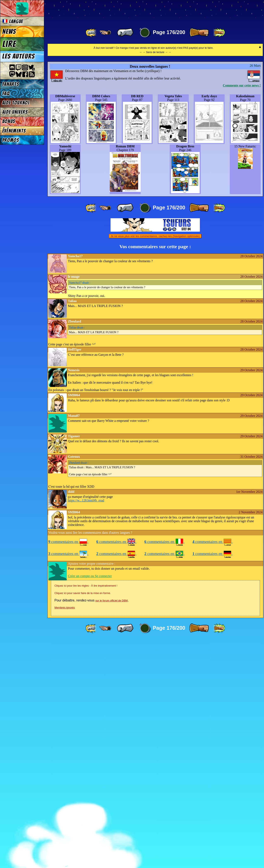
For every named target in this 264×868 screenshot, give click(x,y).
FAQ (6, 93)
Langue (13, 21)
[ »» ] (219, 33)
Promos (11, 140)
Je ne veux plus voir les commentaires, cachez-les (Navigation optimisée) (155, 464)
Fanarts (11, 84)
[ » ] (199, 33)
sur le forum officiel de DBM (111, 829)
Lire (9, 44)
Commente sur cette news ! (242, 314)
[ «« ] (91, 33)
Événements (14, 131)
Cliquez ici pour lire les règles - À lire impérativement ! (86, 814)
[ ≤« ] (105, 33)
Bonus (9, 121)
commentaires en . (68, 770)
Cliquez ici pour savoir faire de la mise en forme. (83, 821)
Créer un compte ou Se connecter (90, 804)
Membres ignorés (65, 836)
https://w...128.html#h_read (86, 729)
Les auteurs (19, 56)
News (9, 32)
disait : (80, 511)
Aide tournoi (16, 103)
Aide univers (15, 112)
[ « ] (125, 33)
